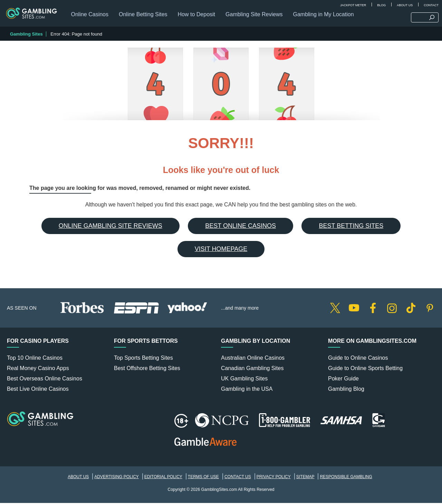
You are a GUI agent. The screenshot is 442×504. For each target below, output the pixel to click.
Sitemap (305, 478)
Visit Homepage (221, 250)
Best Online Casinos (241, 227)
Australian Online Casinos (253, 359)
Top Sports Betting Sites (143, 359)
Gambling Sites (26, 35)
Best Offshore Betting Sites (147, 369)
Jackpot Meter (353, 5)
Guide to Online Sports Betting (365, 369)
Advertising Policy (116, 478)
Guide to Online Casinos (358, 359)
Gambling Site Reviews (255, 15)
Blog (381, 5)
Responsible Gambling (346, 478)
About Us (405, 5)
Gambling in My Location (325, 15)
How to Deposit (198, 15)
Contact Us (238, 478)
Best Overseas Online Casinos (45, 380)
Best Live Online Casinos (38, 390)
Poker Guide (343, 380)
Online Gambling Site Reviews (110, 227)
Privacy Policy (274, 478)
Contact (431, 5)
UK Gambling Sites (244, 380)
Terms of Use (203, 478)
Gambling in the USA (247, 390)
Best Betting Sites (351, 227)
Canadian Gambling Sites (252, 369)
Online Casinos (91, 15)
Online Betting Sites (145, 15)
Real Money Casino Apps (38, 369)
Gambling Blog (346, 390)
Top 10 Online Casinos (35, 359)
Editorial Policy (163, 478)
